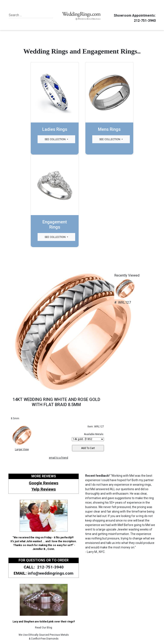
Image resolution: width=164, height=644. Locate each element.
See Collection (55, 139)
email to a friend (59, 458)
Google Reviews (44, 483)
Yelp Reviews (44, 489)
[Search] (28, 15)
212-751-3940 (144, 21)
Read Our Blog (44, 628)
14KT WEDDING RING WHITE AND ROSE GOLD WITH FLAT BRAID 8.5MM (56, 402)
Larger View (22, 449)
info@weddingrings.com (51, 573)
